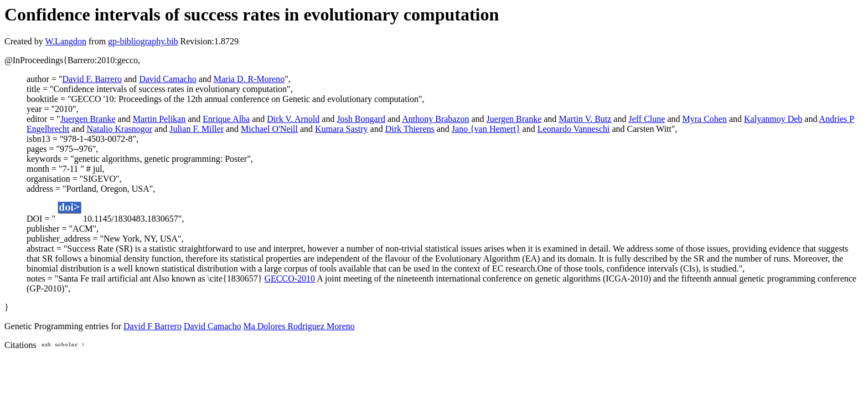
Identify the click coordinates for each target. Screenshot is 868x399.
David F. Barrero (92, 79)
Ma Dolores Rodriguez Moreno (299, 326)
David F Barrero (153, 326)
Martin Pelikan (159, 119)
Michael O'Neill (269, 129)
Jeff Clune (647, 119)
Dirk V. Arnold (293, 119)
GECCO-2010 (290, 278)
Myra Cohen (704, 119)
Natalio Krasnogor (119, 129)
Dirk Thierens (410, 129)
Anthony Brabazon (435, 119)
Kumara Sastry (342, 129)
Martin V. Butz (585, 119)
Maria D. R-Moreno (249, 79)
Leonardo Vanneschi (574, 129)
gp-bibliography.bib (143, 41)
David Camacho (168, 79)
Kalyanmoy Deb (773, 119)
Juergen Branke (88, 119)
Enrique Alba (226, 119)
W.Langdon (66, 41)
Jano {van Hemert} (486, 129)
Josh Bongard (361, 119)
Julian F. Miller (197, 129)
